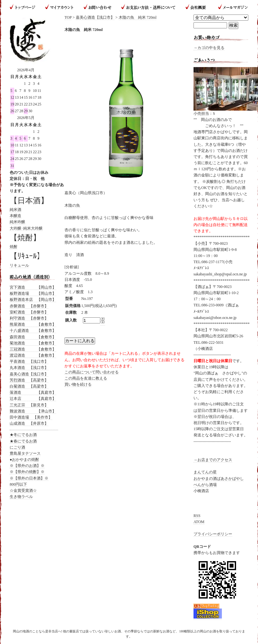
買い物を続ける (78, 384)
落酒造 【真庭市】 (33, 392)
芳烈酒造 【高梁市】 (29, 380)
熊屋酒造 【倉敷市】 (33, 324)
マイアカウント (60, 7)
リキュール (19, 265)
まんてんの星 (205, 472)
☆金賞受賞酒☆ (23, 490)
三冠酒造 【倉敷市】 (33, 349)
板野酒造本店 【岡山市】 (33, 300)
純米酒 (15, 210)
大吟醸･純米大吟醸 (26, 228)
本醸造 (15, 216)
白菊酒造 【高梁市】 (29, 386)
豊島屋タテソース (25, 453)
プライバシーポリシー (213, 534)
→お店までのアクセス (213, 460)
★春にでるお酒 (23, 441)
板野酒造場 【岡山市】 (33, 293)
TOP (68, 17)
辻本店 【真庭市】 (33, 399)
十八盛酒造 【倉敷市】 (33, 331)
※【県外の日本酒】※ (29, 478)
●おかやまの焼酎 (24, 460)
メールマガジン (230, 7)
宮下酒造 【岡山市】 (33, 287)
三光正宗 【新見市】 (29, 405)
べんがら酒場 (205, 485)
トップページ (25, 7)
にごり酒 (17, 447)
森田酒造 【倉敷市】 (33, 337)
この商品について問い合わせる (92, 372)
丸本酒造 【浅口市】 (29, 368)
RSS (197, 516)
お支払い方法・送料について (148, 7)
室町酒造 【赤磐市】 (29, 312)
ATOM (199, 522)
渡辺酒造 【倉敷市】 (33, 355)
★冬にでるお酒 (23, 435)
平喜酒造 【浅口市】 (29, 362)
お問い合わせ (98, 7)
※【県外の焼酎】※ (27, 472)
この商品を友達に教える (86, 378)
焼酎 (14, 247)
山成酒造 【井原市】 (29, 423)
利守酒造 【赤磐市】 (29, 318)
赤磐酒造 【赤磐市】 (29, 306)
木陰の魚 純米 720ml (138, 17)
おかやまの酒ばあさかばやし (219, 479)
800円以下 (18, 484)
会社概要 (196, 7)
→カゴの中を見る (209, 48)
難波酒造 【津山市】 (33, 411)
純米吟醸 (17, 222)
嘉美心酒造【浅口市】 (95, 17)
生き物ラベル (21, 497)
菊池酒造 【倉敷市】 (33, 343)
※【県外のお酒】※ (27, 466)
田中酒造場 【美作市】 (31, 417)
